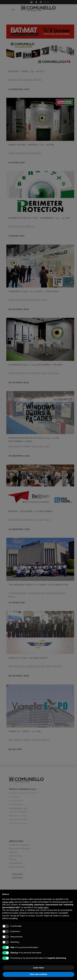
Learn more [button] (38, 968)
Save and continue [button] (38, 974)
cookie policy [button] (43, 907)
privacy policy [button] (8, 902)
